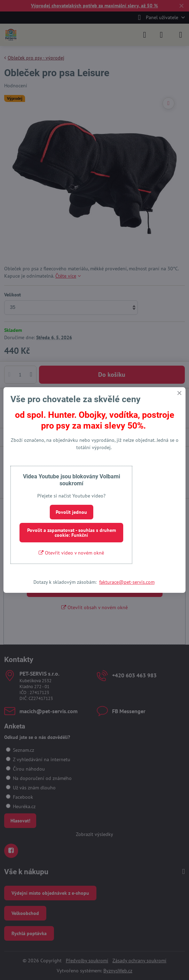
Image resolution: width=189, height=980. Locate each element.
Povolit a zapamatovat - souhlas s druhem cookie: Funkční (72, 533)
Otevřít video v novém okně (71, 553)
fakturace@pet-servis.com (127, 582)
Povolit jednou (71, 512)
